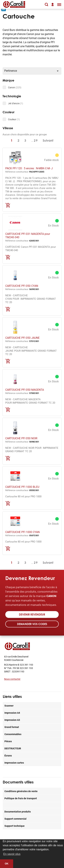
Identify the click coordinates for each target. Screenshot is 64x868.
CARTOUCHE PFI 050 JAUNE (22, 338)
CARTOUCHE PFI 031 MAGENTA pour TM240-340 (28, 235)
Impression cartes (14, 763)
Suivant (48, 140)
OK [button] (7, 864)
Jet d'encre (16, 103)
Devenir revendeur (32, 614)
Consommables (13, 734)
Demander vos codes (32, 624)
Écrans (8, 756)
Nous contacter (12, 679)
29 (36, 140)
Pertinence (32, 71)
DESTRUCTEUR (13, 748)
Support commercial (15, 819)
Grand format (12, 727)
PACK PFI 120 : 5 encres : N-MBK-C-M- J (29, 168)
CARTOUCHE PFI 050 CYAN (22, 286)
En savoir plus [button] (12, 854)
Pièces (8, 741)
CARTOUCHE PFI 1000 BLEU (22, 487)
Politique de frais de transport (21, 798)
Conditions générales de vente (21, 791)
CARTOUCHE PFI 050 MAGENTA (25, 390)
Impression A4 (12, 713)
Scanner (9, 706)
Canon (15, 87)
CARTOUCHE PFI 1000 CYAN (22, 532)
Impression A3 (12, 720)
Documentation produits (18, 812)
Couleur (14, 119)
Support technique (15, 826)
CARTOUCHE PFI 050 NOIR (21, 438)
